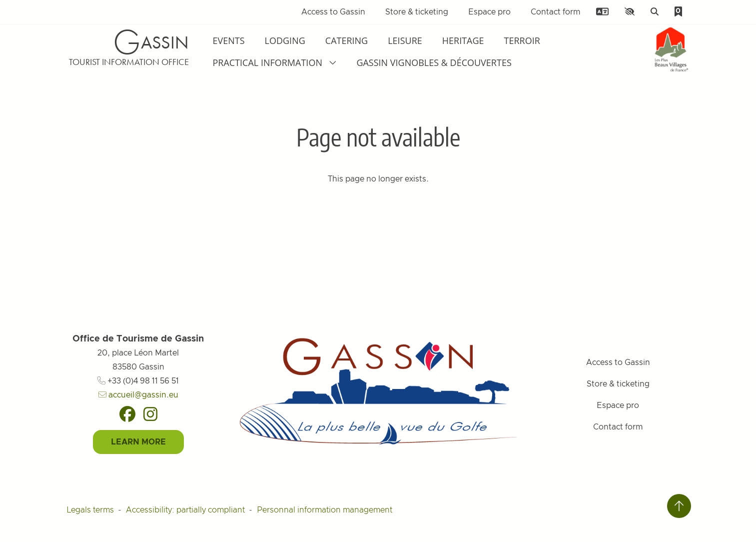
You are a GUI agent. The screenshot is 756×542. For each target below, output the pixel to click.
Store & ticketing (417, 12)
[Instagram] (150, 414)
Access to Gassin (333, 12)
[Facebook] (127, 414)
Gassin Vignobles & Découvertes (434, 62)
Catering (347, 40)
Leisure (405, 40)
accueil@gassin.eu (138, 395)
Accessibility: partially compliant (185, 510)
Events (229, 40)
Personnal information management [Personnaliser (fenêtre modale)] (325, 510)
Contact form (555, 12)
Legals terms (90, 510)
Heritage (463, 40)
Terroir (522, 40)
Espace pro (489, 12)
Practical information (275, 62)
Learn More (138, 442)
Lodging (285, 40)
